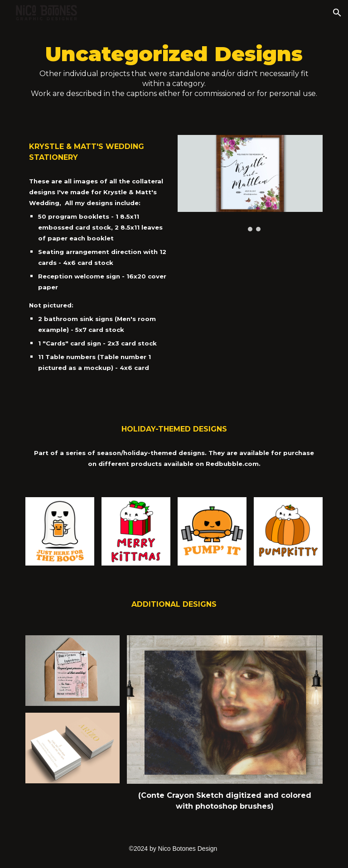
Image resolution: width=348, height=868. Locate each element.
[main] (174, 75)
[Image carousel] (250, 183)
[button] (337, 13)
